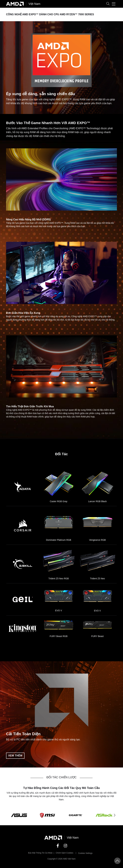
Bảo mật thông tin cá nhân (40, 853)
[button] (108, 4)
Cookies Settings (85, 853)
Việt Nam (34, 4)
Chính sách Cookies (64, 853)
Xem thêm (15, 756)
